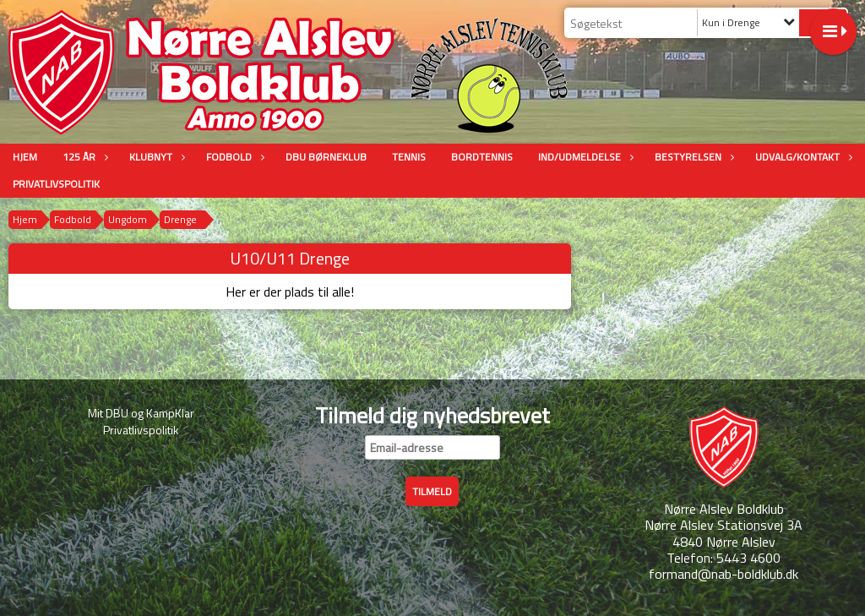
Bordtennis (482, 157)
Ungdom (128, 219)
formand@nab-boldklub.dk (724, 574)
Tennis (409, 157)
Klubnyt (155, 157)
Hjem (25, 157)
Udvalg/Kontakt (802, 157)
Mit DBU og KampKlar (141, 413)
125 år (83, 157)
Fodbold (233, 157)
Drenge (180, 219)
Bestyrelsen (692, 157)
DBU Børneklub (326, 157)
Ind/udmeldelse (584, 157)
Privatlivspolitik (56, 184)
